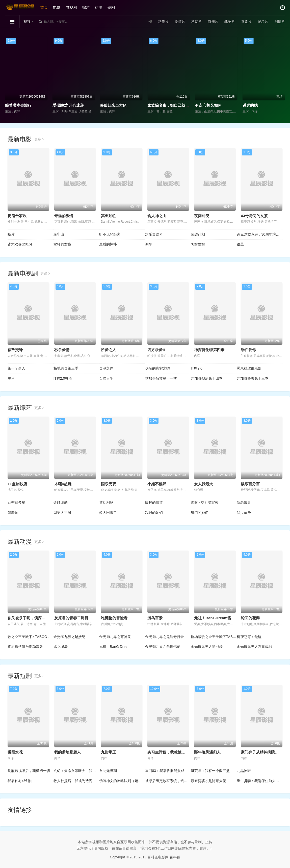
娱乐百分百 (250, 484)
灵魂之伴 (106, 368)
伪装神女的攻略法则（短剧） (122, 781)
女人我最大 (204, 484)
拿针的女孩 (62, 244)
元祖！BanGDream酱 (213, 618)
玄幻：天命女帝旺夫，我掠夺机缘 (76, 771)
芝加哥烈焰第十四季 (207, 378)
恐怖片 (213, 21)
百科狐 (175, 857)
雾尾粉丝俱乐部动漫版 (25, 647)
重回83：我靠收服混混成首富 (168, 771)
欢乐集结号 (154, 234)
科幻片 (197, 21)
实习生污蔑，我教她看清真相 (172, 752)
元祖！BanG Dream (115, 647)
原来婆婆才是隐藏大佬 (208, 781)
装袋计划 (198, 234)
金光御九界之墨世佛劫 (163, 647)
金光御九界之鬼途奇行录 (165, 637)
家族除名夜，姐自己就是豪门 (172, 105)
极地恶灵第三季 (66, 368)
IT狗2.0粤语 (63, 378)
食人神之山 (157, 216)
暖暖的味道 (154, 502)
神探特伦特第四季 (209, 350)
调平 (149, 244)
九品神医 (244, 771)
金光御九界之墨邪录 (207, 647)
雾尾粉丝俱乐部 (249, 368)
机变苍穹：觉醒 (249, 637)
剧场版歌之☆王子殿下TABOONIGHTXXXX (214, 637)
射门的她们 (200, 513)
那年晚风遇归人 (207, 752)
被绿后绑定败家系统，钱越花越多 (168, 781)
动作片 (163, 21)
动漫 (98, 7)
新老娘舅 (244, 502)
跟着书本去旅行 (18, 105)
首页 (44, 7)
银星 (240, 244)
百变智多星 (16, 502)
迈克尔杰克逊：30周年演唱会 (260, 234)
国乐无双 (109, 484)
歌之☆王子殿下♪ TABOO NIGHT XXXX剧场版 (31, 637)
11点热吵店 (17, 484)
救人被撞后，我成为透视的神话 (76, 781)
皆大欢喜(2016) (20, 244)
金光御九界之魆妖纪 (69, 637)
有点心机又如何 (208, 105)
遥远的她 (250, 105)
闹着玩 (13, 513)
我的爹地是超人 (68, 752)
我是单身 (244, 513)
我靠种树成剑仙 (20, 781)
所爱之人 (109, 350)
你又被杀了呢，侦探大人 (28, 618)
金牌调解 (61, 502)
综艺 (86, 7)
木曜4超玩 (63, 484)
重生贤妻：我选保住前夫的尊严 (260, 781)
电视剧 (71, 7)
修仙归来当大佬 (113, 105)
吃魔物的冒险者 (114, 618)
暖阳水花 (15, 752)
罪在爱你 (248, 350)
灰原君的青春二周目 (71, 618)
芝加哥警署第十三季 (253, 378)
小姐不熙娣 (157, 484)
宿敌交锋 (15, 350)
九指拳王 (109, 752)
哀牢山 (59, 234)
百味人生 (106, 378)
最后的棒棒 (108, 244)
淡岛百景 (155, 618)
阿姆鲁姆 (198, 244)
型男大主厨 (62, 513)
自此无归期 (108, 771)
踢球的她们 (154, 513)
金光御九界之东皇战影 (254, 647)
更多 (39, 139)
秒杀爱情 (62, 350)
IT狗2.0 (197, 368)
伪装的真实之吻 (157, 368)
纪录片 (263, 21)
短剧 (111, 7)
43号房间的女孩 (254, 216)
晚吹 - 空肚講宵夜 (205, 502)
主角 (11, 378)
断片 (11, 234)
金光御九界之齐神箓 (115, 637)
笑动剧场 (106, 502)
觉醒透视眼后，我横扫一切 (29, 771)
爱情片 (180, 21)
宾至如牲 (109, 216)
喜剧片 (246, 21)
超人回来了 (108, 513)
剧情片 (280, 21)
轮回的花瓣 (250, 618)
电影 (57, 7)
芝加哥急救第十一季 (161, 378)
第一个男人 (16, 368)
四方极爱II (156, 350)
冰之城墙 (61, 647)
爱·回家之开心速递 (68, 105)
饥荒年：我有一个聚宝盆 (210, 771)
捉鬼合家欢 (17, 216)
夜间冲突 (202, 216)
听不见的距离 (110, 234)
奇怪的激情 (64, 216)
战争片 (230, 21)
